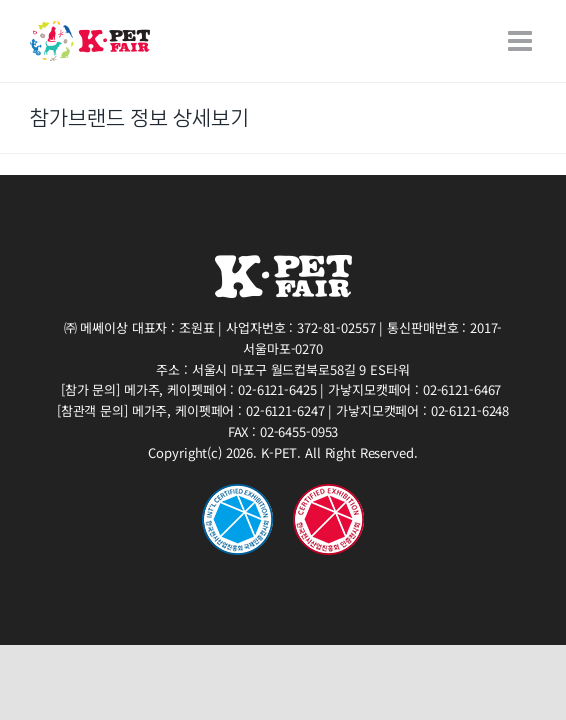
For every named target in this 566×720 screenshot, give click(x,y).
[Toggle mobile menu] (522, 41)
